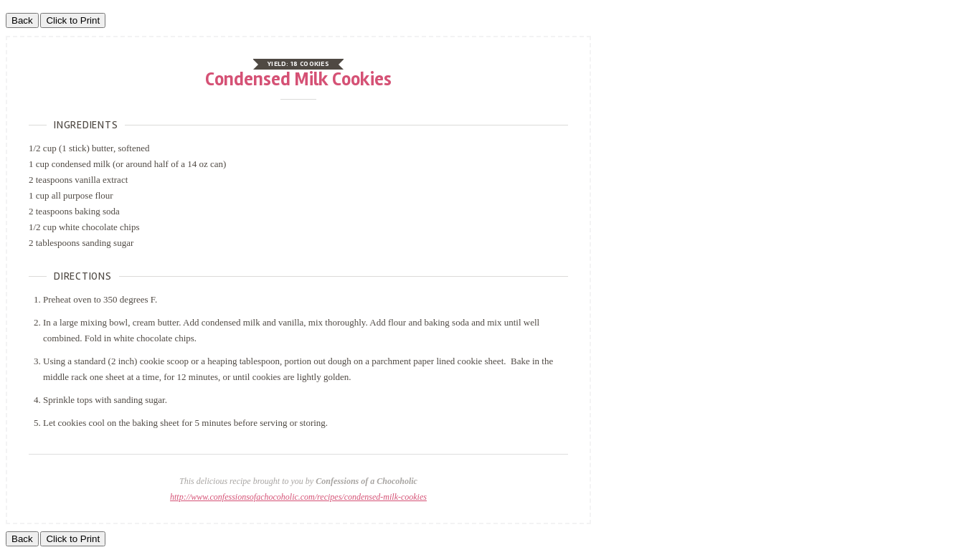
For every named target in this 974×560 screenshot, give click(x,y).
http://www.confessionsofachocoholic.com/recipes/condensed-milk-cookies (298, 497)
